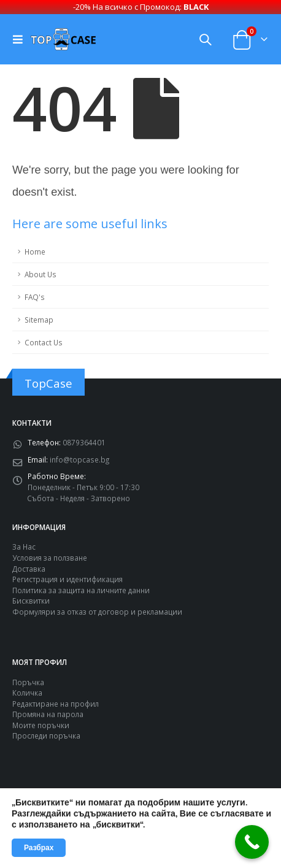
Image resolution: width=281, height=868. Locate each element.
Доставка (29, 567)
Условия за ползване (50, 556)
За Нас (24, 545)
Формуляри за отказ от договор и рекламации (97, 610)
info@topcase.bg (79, 458)
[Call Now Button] (252, 842)
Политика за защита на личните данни (81, 589)
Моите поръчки (41, 724)
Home (35, 250)
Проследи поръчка (46, 734)
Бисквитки (31, 599)
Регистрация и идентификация (67, 578)
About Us (40, 273)
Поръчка (28, 681)
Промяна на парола (48, 713)
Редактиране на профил (56, 702)
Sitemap (39, 318)
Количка (27, 691)
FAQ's (35, 296)
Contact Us (44, 341)
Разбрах (39, 848)
